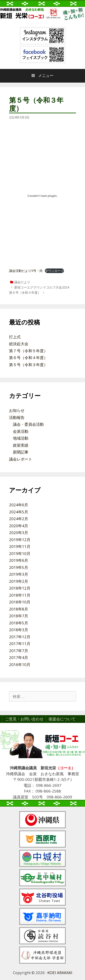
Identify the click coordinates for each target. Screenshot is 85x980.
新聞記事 (21, 452)
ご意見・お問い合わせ (24, 719)
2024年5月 (19, 512)
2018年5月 (19, 623)
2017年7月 (19, 651)
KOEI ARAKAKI (60, 973)
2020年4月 (19, 526)
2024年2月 (19, 519)
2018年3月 (19, 630)
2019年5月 (19, 567)
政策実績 (21, 445)
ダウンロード (54, 271)
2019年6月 (19, 560)
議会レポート (21, 459)
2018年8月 (19, 609)
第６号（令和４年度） (25, 292)
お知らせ (17, 410)
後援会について (62, 719)
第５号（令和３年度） (28, 365)
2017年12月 (20, 637)
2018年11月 (20, 595)
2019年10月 (20, 553)
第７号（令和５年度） (28, 351)
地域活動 (21, 438)
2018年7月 (19, 616)
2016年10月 (20, 665)
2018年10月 (20, 602)
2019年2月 (19, 581)
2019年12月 (20, 540)
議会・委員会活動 (28, 424)
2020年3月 (19, 533)
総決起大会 (19, 344)
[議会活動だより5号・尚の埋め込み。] (42, 196)
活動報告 (17, 417)
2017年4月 (19, 657)
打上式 (15, 337)
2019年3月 (19, 574)
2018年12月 (20, 588)
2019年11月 (20, 546)
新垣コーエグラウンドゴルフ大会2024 (42, 287)
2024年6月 (19, 505)
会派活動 (21, 431)
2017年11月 (20, 644)
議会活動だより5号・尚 (26, 271)
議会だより (22, 282)
